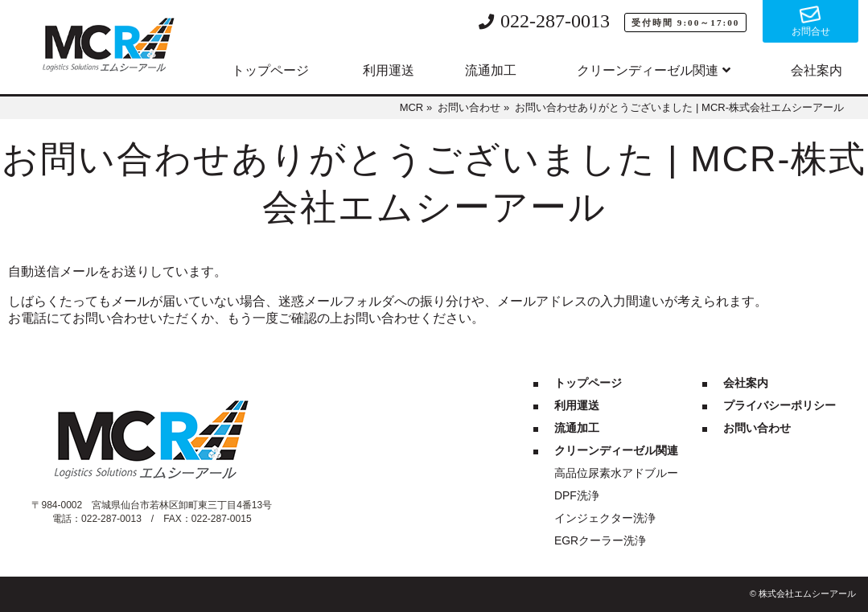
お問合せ (811, 31)
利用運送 (389, 70)
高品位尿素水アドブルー (616, 473)
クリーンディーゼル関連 (648, 70)
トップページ (270, 70)
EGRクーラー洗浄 (600, 540)
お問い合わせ (757, 428)
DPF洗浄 (577, 495)
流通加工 (491, 70)
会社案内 (817, 70)
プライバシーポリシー (780, 405)
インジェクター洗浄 (605, 518)
